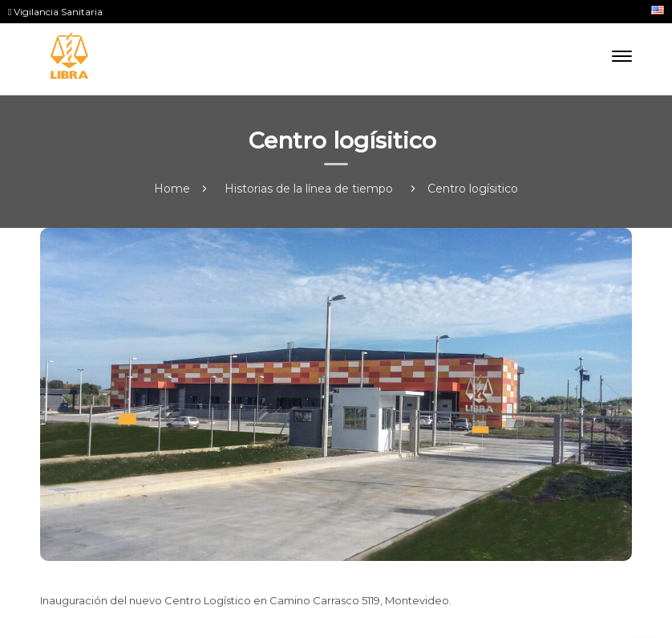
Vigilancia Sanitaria (55, 12)
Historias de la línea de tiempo (309, 189)
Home (172, 189)
